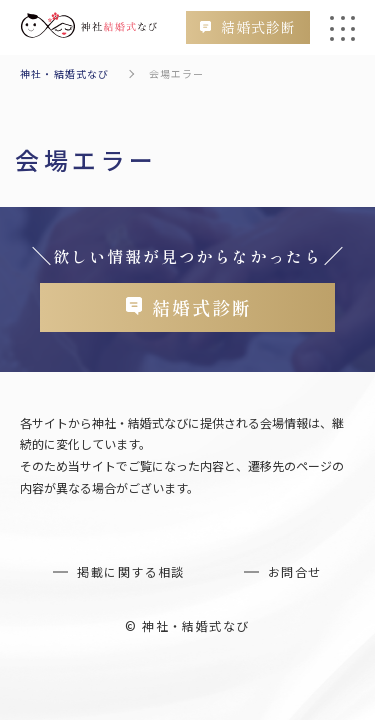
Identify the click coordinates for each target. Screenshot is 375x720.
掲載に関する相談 (131, 571)
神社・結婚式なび (65, 73)
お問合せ (295, 571)
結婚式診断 (258, 27)
